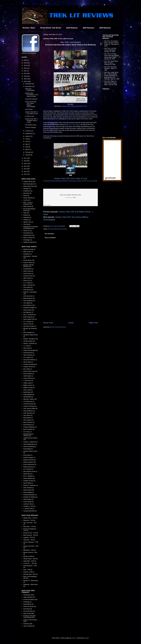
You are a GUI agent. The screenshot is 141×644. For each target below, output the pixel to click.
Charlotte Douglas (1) (30, 308)
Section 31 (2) (28, 231)
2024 (25, 65)
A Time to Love (30, 116)
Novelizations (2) (28, 604)
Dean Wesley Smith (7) (30, 471)
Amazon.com (65, 106)
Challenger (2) (28, 240)
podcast (65, 229)
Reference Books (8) (30, 606)
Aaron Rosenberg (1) (30, 447)
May (27, 144)
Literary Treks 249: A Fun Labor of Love (31, 113)
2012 (25, 172)
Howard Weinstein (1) (30, 495)
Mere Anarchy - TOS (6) (31, 535)
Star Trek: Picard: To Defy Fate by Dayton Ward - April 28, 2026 (111, 83)
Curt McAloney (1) (29, 401)
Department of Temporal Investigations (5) (31, 227)
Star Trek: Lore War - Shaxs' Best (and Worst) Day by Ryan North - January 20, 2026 (112, 56)
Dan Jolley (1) (28, 369)
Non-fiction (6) (28, 609)
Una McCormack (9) (29, 404)
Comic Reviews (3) (29, 611)
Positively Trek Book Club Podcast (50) (29, 617)
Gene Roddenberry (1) (30, 444)
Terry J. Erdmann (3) (30, 315)
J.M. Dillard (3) (28, 303)
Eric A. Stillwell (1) (29, 476)
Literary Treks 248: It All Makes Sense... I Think (31, 120)
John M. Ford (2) (28, 324)
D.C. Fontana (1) (28, 322)
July (27, 139)
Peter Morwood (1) (29, 413)
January (28, 155)
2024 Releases (72, 28)
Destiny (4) (27, 215)
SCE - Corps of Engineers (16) (28, 203)
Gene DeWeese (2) (29, 301)
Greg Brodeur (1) (28, 269)
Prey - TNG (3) (28, 570)
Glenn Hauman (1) (29, 355)
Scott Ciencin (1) (28, 273)
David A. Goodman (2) (30, 343)
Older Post (93, 323)
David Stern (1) (28, 474)
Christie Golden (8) (29, 341)
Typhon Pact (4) (28, 222)
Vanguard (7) (27, 217)
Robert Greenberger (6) (30, 350)
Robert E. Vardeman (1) (31, 485)
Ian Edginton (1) (28, 312)
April (27, 147)
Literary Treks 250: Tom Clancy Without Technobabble (31, 104)
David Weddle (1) (29, 492)
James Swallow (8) (29, 478)
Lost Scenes (29, 109)
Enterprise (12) (28, 191)
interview (51, 229)
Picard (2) (26, 195)
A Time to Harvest (30, 127)
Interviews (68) (28, 624)
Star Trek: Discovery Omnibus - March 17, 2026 (111, 68)
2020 (25, 76)
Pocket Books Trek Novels (51, 28)
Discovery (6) (27, 193)
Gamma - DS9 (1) (29, 572)
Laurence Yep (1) (29, 504)
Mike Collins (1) (28, 278)
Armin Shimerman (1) (30, 464)
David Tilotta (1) (28, 483)
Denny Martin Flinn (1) (30, 319)
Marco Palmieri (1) (29, 422)
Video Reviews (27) (29, 597)
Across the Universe (31, 99)
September (29, 133)
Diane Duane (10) (29, 310)
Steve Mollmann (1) (29, 411)
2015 (25, 164)
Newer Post (48, 323)
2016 (25, 161)
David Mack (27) (28, 392)
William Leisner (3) (29, 388)
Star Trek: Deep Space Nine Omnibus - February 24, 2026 (111, 63)
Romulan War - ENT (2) (30, 574)
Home (71, 323)
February (28, 152)
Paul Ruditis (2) (28, 449)
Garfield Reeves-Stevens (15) (28, 435)
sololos (74, 638)
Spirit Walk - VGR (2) (30, 561)
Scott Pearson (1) (29, 425)
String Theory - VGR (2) (31, 559)
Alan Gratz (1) (28, 348)
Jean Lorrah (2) (28, 390)
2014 (25, 166)
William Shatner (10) (30, 462)
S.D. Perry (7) (27, 432)
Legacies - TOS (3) (29, 537)
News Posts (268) (29, 613)
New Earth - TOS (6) (30, 527)
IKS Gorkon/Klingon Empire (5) (29, 210)
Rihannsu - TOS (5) (29, 520)
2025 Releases (89, 28)
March (28, 149)
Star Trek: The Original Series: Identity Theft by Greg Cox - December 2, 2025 (112, 44)
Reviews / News (29, 28)
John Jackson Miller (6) (30, 408)
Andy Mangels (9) (29, 394)
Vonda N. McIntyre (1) (30, 406)
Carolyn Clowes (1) (29, 276)
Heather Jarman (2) (29, 367)
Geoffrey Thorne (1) (29, 481)
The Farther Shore (31, 125)
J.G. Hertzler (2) (28, 357)
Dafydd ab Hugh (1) (29, 249)
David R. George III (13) (31, 339)
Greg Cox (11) (28, 280)
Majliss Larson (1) (29, 385)
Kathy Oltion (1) (28, 418)
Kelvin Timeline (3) (29, 198)
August (28, 136)
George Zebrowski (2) (30, 511)
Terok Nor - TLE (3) (29, 540)
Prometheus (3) (28, 233)
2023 (25, 68)
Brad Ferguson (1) (29, 317)
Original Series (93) (29, 181)
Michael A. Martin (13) (30, 399)
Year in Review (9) (29, 626)
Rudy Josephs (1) (29, 374)
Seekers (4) (27, 220)
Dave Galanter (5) (29, 332)
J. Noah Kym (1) (28, 381)
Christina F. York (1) (29, 506)
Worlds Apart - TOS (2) (30, 518)
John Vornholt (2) (29, 488)
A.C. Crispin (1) (28, 283)
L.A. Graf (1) (27, 346)
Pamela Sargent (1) (29, 457)
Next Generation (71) (30, 184)
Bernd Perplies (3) (29, 429)
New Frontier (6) (28, 206)
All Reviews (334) (29, 595)
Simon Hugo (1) (28, 362)
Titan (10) (26, 213)
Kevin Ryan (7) (28, 455)
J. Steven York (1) (29, 509)
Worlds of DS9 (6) (29, 556)
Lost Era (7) (27, 200)
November (29, 86)
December (29, 84)
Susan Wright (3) (28, 502)
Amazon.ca (74, 106)
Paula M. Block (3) (29, 263)
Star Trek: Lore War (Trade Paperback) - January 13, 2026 (110, 50)
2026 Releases (105, 28)
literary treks (58, 229)
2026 (25, 60)
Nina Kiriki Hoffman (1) (30, 360)
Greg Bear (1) (27, 254)
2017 (25, 158)
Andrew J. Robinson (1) (30, 442)
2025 (25, 63)
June (27, 141)
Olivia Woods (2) (28, 499)
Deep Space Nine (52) (30, 186)
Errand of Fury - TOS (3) (31, 533)
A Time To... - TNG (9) (30, 563)
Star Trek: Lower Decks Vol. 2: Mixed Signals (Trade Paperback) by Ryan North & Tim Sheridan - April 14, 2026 (112, 76)
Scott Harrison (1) (29, 353)
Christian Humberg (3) (30, 364)
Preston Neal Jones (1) (30, 371)
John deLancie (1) (29, 296)
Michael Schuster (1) (30, 460)
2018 (25, 81)
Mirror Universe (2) (29, 238)
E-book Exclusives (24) (30, 599)
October (28, 131)
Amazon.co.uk (82, 106)
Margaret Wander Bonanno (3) (29, 266)
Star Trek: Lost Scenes (71, 42)
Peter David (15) (28, 290)
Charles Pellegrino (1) (30, 427)
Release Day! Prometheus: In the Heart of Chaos (32, 95)
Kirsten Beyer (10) (29, 260)
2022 (25, 71)
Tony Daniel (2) (28, 287)
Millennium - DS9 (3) (30, 550)
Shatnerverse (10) (29, 235)
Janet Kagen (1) (28, 376)
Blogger (87, 638)
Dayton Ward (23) (29, 490)
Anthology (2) (27, 602)
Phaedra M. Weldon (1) (30, 497)
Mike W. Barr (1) (28, 252)
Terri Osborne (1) (28, 420)
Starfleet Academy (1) (30, 242)
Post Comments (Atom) (59, 327)
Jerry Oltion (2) (28, 415)
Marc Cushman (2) (29, 285)
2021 (25, 73)
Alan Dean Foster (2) (30, 326)
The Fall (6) (27, 224)
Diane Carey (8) (28, 271)
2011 (25, 174)
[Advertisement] (70, 304)
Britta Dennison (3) (29, 298)
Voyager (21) (27, 189)
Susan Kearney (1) (29, 378)
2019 (25, 79)
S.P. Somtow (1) (28, 469)
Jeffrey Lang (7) (28, 383)
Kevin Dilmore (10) (29, 305)
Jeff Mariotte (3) (28, 397)
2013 (25, 169)
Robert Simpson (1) (29, 467)
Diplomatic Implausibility (30, 90)
